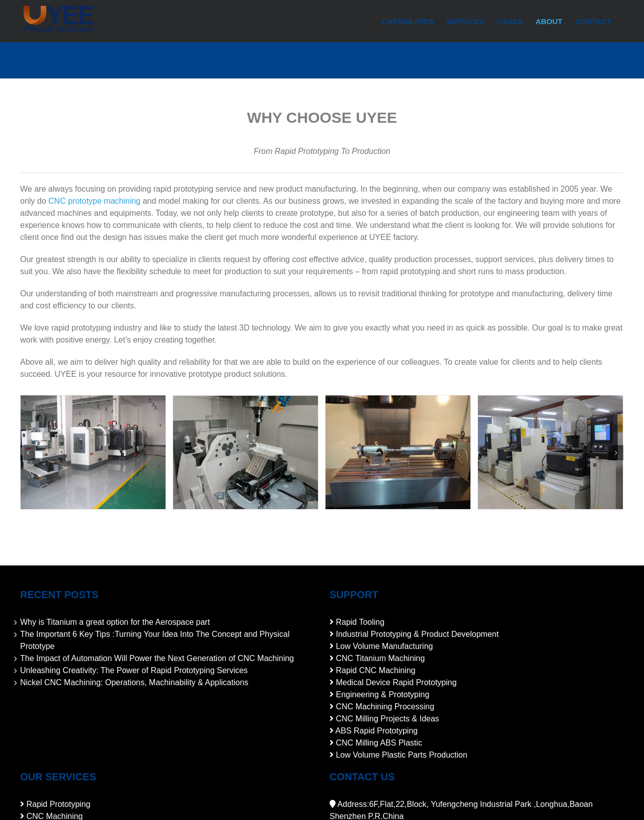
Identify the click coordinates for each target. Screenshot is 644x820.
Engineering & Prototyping (382, 694)
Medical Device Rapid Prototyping (396, 682)
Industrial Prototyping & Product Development (417, 634)
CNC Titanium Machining (380, 658)
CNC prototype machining (94, 201)
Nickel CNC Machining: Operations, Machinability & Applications (134, 682)
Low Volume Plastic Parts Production (401, 755)
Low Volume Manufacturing (384, 646)
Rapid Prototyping (58, 804)
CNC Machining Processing (385, 707)
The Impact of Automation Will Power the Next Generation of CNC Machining (157, 658)
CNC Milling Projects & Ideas (387, 719)
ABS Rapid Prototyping (377, 731)
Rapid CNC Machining (375, 670)
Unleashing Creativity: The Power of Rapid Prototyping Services (134, 670)
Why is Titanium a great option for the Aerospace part (115, 622)
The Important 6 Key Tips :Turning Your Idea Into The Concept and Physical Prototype (155, 640)
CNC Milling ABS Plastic (379, 743)
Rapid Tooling (360, 622)
